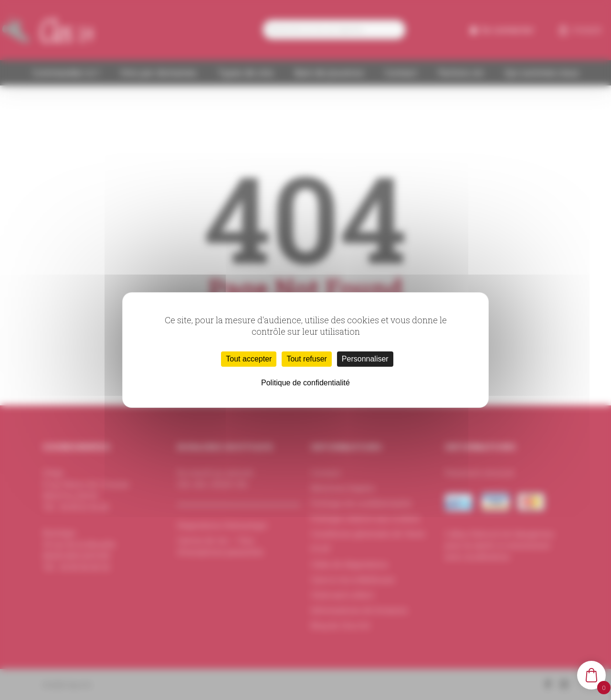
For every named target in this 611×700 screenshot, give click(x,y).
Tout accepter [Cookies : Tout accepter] (249, 359)
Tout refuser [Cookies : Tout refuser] (306, 359)
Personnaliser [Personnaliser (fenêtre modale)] (365, 359)
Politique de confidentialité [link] (305, 383)
